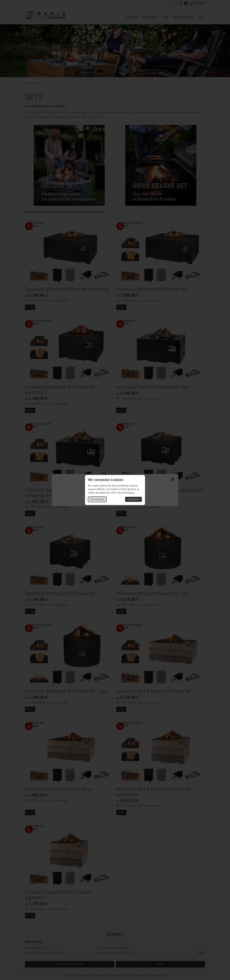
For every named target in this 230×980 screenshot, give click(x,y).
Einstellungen (97, 499)
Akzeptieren (133, 499)
